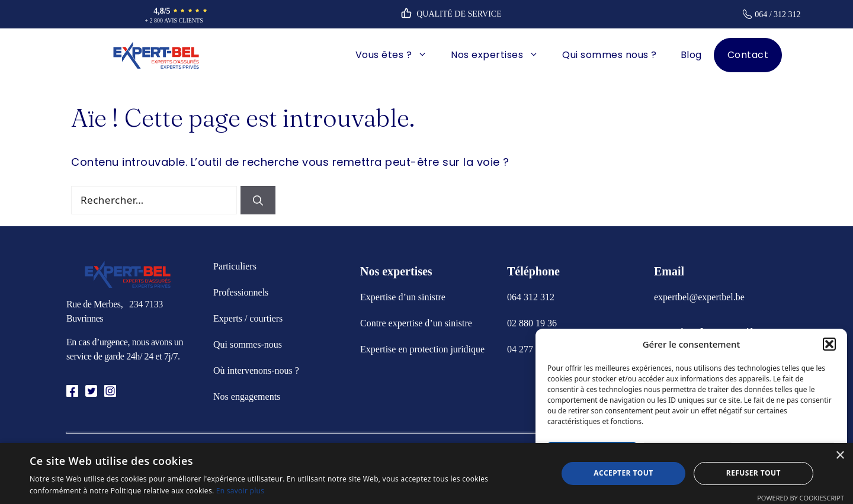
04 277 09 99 (532, 349)
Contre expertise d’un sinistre (416, 323)
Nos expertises (501, 55)
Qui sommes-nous (248, 344)
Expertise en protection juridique (422, 349)
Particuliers (235, 266)
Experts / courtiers (248, 318)
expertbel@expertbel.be (699, 297)
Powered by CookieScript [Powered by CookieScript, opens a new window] (801, 498)
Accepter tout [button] (623, 473)
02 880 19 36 (532, 323)
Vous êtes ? (397, 55)
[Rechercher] (258, 200)
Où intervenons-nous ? (256, 370)
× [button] (840, 456)
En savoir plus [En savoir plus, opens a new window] (240, 491)
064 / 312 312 (777, 15)
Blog (691, 55)
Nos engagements (247, 397)
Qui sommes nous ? (610, 55)
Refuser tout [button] (753, 473)
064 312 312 (531, 297)
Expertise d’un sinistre (403, 297)
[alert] (426, 473)
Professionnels (241, 292)
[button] (829, 344)
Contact (748, 55)
